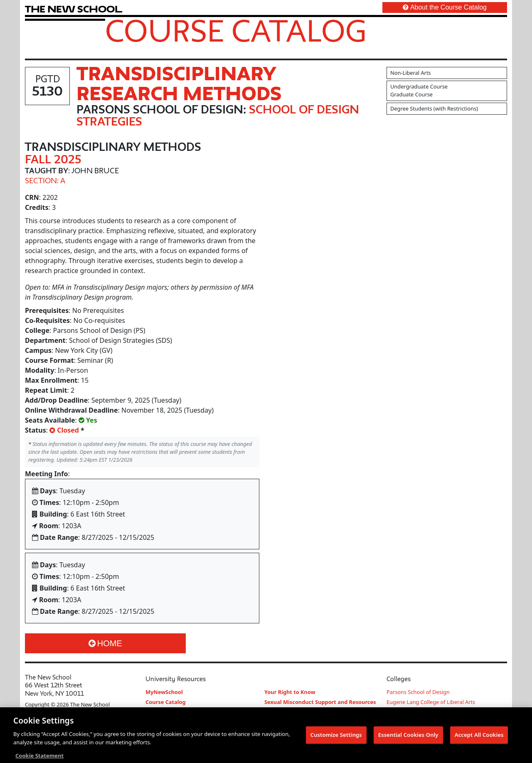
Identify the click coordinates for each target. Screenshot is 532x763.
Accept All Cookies (479, 737)
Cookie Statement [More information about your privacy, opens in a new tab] (39, 758)
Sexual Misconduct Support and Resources (320, 702)
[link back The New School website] (74, 9)
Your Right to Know (290, 692)
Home (105, 643)
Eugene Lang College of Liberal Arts (431, 702)
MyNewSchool (164, 692)
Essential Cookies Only (408, 737)
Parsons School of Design (418, 692)
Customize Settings (336, 737)
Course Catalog (236, 30)
